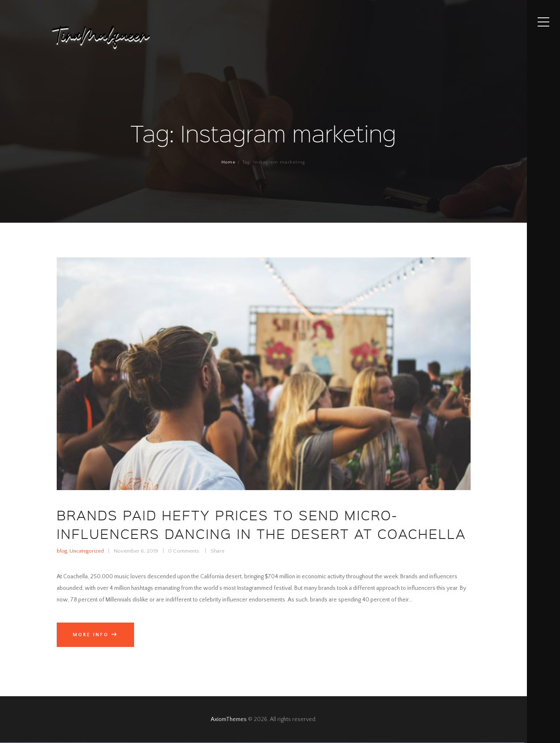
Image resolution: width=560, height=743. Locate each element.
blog (62, 551)
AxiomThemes (229, 719)
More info (91, 635)
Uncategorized (87, 551)
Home (228, 162)
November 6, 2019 (136, 551)
